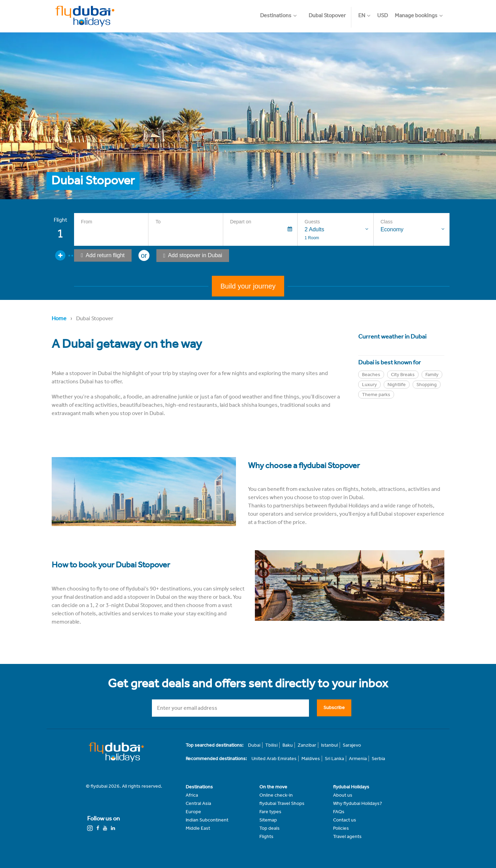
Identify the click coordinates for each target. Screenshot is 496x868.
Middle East (198, 828)
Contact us (345, 820)
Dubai (254, 745)
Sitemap (268, 820)
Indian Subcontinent (207, 820)
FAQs (339, 812)
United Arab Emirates (274, 759)
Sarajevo (352, 745)
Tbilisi (271, 745)
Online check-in (276, 795)
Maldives (311, 759)
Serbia (378, 759)
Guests (312, 222)
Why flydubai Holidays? (358, 803)
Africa (192, 795)
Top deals (270, 828)
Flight (60, 220)
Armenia (358, 759)
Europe (193, 812)
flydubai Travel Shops (282, 803)
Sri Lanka (334, 759)
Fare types (270, 812)
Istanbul (329, 745)
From (87, 222)
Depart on (241, 222)
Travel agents (347, 836)
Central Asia (198, 803)
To (158, 222)
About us (343, 795)
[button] (282, 12)
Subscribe (334, 707)
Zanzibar (307, 745)
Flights (266, 836)
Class (387, 222)
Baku (288, 745)
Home (59, 318)
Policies (341, 828)
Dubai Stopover (327, 15)
